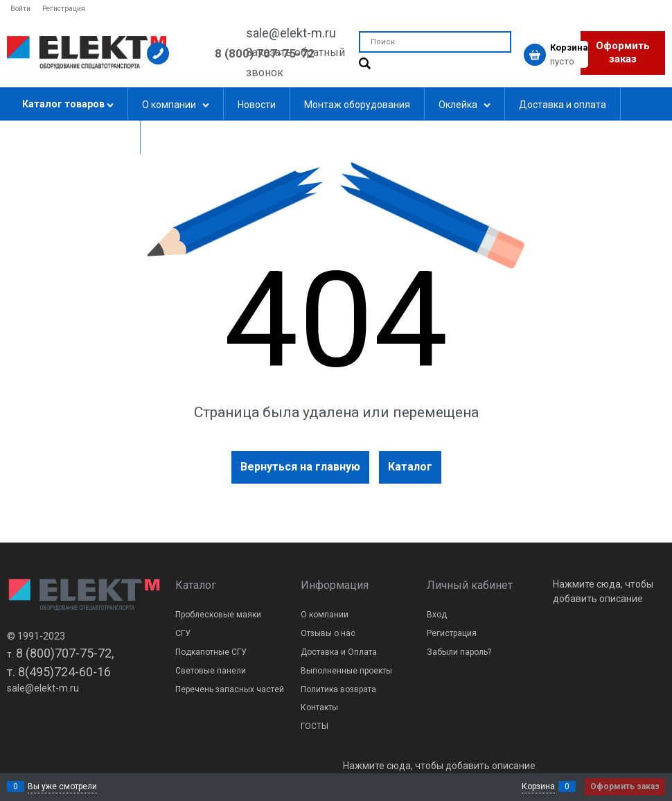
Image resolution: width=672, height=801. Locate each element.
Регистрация (64, 9)
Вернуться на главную (300, 467)
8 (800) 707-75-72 (265, 53)
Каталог (410, 467)
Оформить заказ (623, 53)
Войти (20, 9)
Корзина (538, 786)
